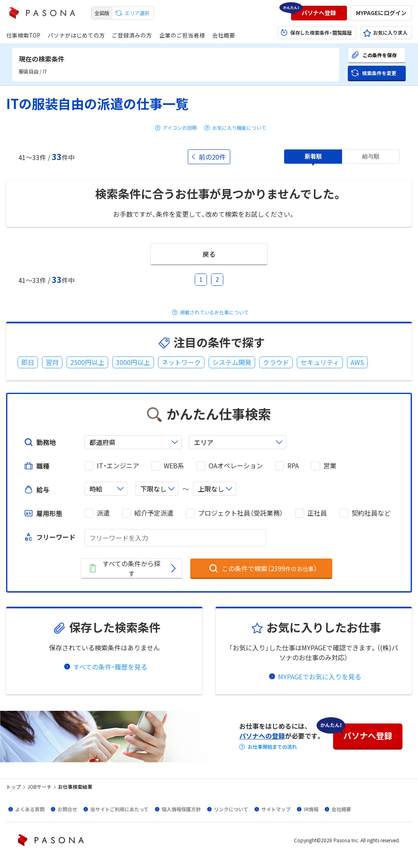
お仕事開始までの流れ (272, 747)
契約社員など (371, 513)
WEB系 (174, 466)
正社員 (317, 513)
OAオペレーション (236, 466)
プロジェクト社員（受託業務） (240, 513)
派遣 (103, 513)
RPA (293, 466)
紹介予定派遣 (154, 513)
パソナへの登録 (262, 736)
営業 (330, 466)
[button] (319, 13)
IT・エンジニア (118, 466)
